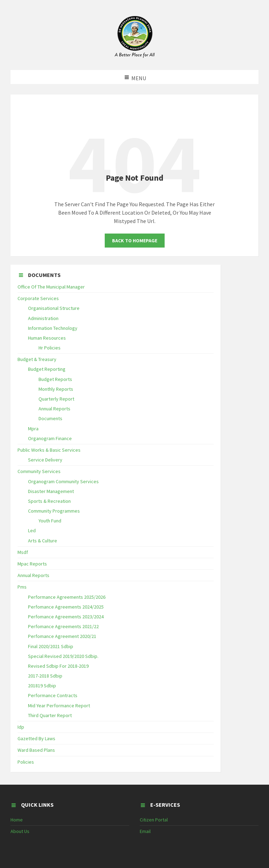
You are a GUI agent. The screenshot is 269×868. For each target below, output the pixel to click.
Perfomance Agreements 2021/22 (63, 626)
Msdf (23, 552)
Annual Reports (54, 409)
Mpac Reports (32, 564)
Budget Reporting (47, 369)
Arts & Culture (43, 541)
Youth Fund (50, 521)
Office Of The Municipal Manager (51, 287)
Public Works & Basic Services (49, 450)
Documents (50, 418)
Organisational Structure (54, 308)
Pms (22, 587)
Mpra (33, 429)
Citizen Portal (154, 820)
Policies (26, 762)
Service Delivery (45, 460)
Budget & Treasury (37, 359)
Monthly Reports (56, 389)
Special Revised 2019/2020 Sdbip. (63, 656)
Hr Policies (50, 348)
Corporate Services (38, 298)
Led (32, 530)
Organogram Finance (50, 438)
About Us (20, 831)
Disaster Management (51, 491)
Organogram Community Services (63, 481)
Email (145, 831)
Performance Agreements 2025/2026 (67, 597)
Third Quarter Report (50, 715)
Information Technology (53, 328)
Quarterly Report (56, 399)
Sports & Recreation (49, 501)
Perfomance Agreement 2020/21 (62, 636)
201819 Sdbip (42, 686)
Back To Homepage (135, 241)
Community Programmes (54, 511)
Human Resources (47, 338)
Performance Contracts (53, 695)
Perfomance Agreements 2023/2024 (66, 617)
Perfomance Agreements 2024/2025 (66, 607)
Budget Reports (55, 379)
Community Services (39, 471)
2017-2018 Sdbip (45, 676)
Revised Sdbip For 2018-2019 (58, 666)
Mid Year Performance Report (59, 706)
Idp (21, 727)
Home (17, 820)
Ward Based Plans (36, 750)
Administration (43, 318)
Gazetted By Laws (36, 738)
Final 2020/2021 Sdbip (51, 646)
